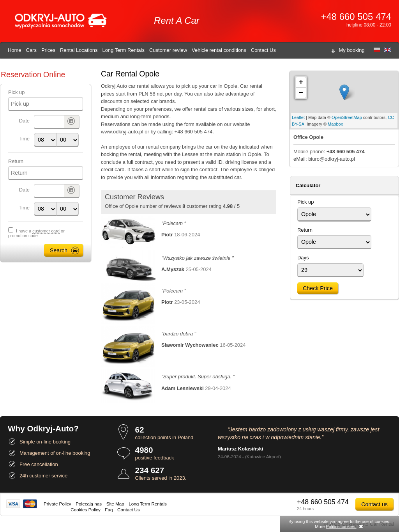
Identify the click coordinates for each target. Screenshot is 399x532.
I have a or (36, 233)
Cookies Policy (85, 510)
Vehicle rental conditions (219, 50)
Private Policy (57, 504)
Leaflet (298, 117)
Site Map (115, 504)
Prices (48, 50)
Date (24, 121)
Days (303, 258)
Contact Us (263, 50)
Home (15, 50)
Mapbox (335, 124)
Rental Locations (79, 50)
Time (24, 139)
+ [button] (301, 82)
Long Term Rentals (123, 50)
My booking (352, 50)
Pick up (16, 92)
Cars (31, 50)
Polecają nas (89, 504)
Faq (109, 510)
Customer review (168, 50)
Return (16, 161)
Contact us (374, 504)
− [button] (301, 93)
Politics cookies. (341, 527)
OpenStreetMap (347, 117)
